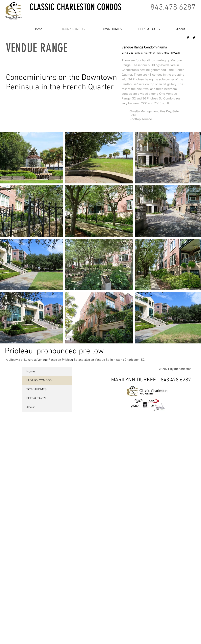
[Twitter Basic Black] (194, 38)
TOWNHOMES (36, 389)
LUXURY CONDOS (39, 380)
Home (31, 371)
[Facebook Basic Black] (188, 38)
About (31, 407)
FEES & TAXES (36, 398)
